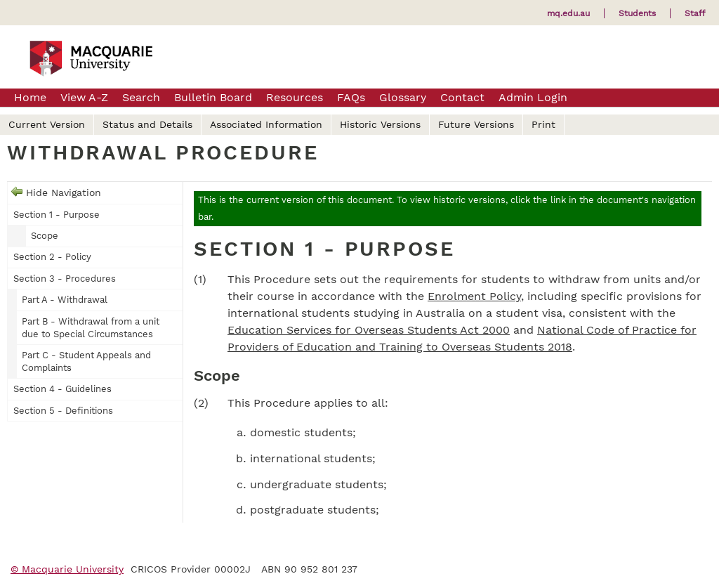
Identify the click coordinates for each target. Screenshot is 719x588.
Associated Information (266, 124)
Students (637, 13)
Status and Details (147, 124)
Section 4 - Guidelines (62, 389)
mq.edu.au (568, 13)
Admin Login (533, 97)
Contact (462, 97)
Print (543, 124)
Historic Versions (380, 124)
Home (30, 97)
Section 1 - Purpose (57, 215)
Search (141, 97)
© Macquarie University (67, 569)
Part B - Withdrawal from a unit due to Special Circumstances (91, 328)
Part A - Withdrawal (65, 300)
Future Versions (476, 124)
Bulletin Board (213, 97)
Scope (45, 236)
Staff (695, 13)
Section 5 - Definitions (63, 411)
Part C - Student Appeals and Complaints (86, 361)
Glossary (403, 97)
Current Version (47, 124)
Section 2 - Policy (52, 257)
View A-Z (84, 97)
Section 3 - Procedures (65, 279)
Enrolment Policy (474, 296)
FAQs (351, 97)
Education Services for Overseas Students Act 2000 (369, 330)
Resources (295, 97)
